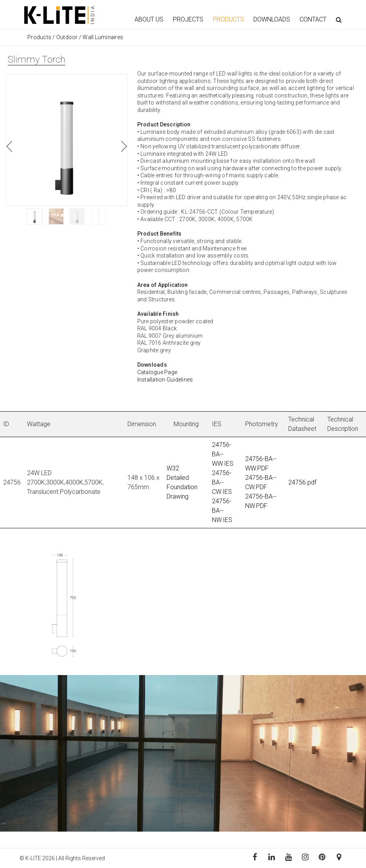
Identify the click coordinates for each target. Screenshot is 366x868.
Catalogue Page (157, 372)
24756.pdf (302, 482)
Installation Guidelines (165, 380)
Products (40, 37)
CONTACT (313, 19)
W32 (173, 468)
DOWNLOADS (272, 19)
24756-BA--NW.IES (222, 511)
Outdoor (67, 37)
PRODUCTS (228, 19)
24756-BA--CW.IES (222, 482)
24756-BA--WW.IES (223, 454)
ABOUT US (149, 19)
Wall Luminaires (103, 37)
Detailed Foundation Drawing (182, 487)
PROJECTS (188, 19)
